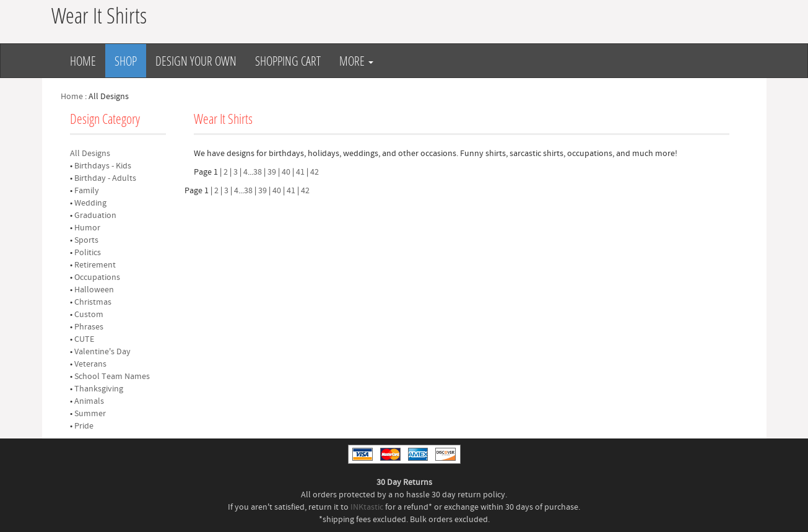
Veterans (90, 364)
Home (83, 61)
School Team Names (112, 377)
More (356, 61)
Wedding (90, 203)
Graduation (95, 216)
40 (286, 172)
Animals (89, 401)
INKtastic (367, 507)
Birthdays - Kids (103, 166)
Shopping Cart (288, 61)
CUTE (84, 339)
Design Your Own (196, 61)
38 (258, 172)
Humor (87, 228)
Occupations (97, 277)
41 (300, 172)
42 (315, 172)
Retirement (95, 265)
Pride (84, 426)
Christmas (93, 302)
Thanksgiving (99, 389)
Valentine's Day (102, 352)
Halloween (94, 290)
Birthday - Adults (105, 178)
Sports (86, 240)
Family (87, 191)
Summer (90, 414)
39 (272, 172)
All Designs (90, 154)
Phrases (89, 327)
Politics (88, 253)
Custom (89, 315)
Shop (126, 61)
